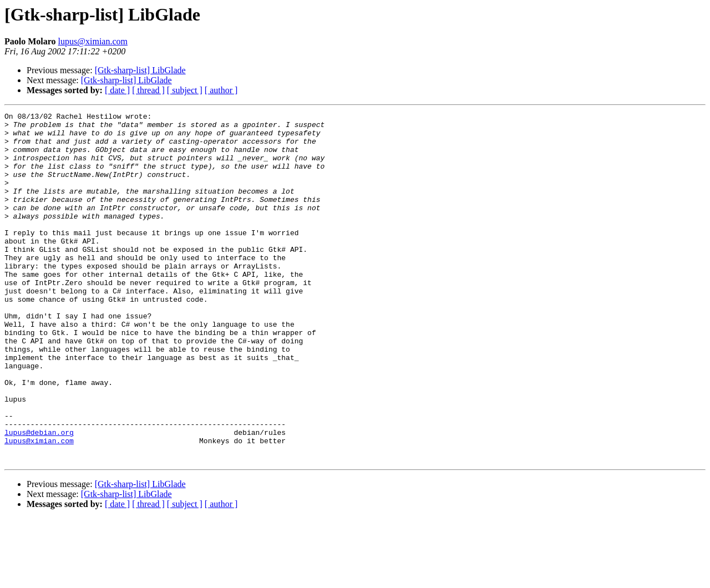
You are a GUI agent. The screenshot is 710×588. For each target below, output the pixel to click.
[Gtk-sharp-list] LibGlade (140, 70)
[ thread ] (148, 90)
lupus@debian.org (39, 497)
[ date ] (117, 90)
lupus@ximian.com (93, 41)
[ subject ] (185, 90)
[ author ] (221, 90)
